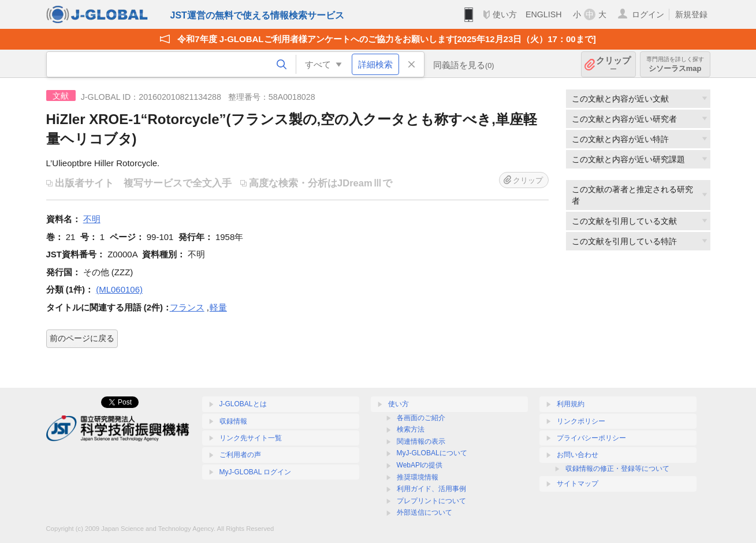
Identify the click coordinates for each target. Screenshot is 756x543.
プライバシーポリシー (591, 438)
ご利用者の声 (240, 455)
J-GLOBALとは (243, 404)
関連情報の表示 (421, 441)
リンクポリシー (581, 421)
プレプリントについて (431, 501)
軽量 (218, 307)
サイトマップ (578, 484)
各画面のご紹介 (421, 418)
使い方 (505, 14)
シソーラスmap (675, 64)
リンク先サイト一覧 (251, 438)
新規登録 (691, 14)
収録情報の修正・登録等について (617, 469)
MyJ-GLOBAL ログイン (256, 472)
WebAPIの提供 (420, 465)
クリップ (613, 64)
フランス (187, 307)
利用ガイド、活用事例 (431, 489)
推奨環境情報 (418, 477)
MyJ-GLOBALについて (432, 453)
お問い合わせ (578, 455)
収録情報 (233, 421)
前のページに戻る (82, 338)
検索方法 (411, 429)
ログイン (648, 14)
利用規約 (571, 404)
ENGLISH (544, 14)
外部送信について (424, 512)
